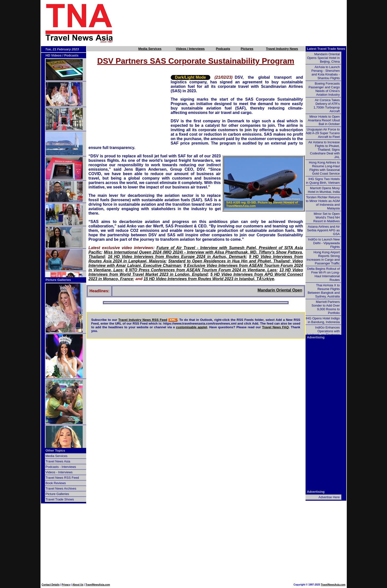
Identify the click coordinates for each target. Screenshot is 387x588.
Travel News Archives (61, 488)
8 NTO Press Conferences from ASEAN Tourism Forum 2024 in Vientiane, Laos (201, 270)
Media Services (150, 49)
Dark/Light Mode (190, 77)
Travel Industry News (282, 49)
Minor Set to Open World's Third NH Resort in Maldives (327, 217)
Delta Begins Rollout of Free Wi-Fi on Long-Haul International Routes (323, 274)
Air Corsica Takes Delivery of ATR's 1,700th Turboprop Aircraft (327, 106)
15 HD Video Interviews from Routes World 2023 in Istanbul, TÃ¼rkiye (209, 279)
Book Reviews (56, 483)
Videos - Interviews (59, 472)
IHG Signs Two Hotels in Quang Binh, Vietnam (323, 181)
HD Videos (54, 55)
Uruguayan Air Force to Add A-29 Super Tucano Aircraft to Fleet (323, 133)
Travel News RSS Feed (62, 478)
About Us (78, 585)
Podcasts (223, 49)
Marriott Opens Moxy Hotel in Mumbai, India (324, 190)
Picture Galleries (58, 280)
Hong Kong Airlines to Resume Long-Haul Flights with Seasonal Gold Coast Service (324, 168)
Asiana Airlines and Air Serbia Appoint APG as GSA (323, 230)
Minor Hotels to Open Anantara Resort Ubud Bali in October (324, 120)
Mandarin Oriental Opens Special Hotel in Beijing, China (323, 58)
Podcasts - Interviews (61, 467)
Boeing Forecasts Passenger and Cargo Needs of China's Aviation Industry (324, 89)
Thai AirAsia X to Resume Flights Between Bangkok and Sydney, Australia (324, 291)
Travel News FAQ (275, 327)
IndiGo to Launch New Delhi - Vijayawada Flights (324, 243)
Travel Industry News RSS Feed (143, 320)
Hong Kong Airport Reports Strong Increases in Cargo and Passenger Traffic (323, 258)
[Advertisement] (238, 23)
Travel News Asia (58, 461)
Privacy (66, 585)
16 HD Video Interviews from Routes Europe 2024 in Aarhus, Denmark (177, 257)
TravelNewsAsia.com (98, 585)
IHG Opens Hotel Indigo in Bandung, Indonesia (323, 320)
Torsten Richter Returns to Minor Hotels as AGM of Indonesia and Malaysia (323, 203)
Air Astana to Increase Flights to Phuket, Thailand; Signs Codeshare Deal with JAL (324, 150)
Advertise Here (329, 497)
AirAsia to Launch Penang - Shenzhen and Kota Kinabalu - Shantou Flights (326, 73)
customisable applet (192, 327)
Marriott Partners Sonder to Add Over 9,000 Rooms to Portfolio (326, 307)
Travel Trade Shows (60, 499)
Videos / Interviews (190, 49)
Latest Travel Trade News (326, 49)
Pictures (247, 49)
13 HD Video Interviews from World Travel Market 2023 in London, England (196, 272)
